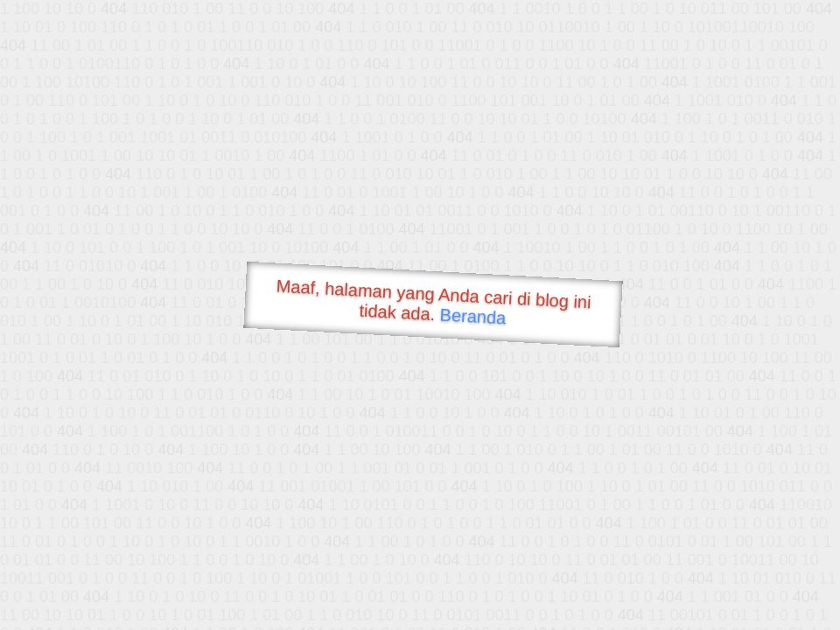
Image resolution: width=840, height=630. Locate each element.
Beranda (473, 316)
